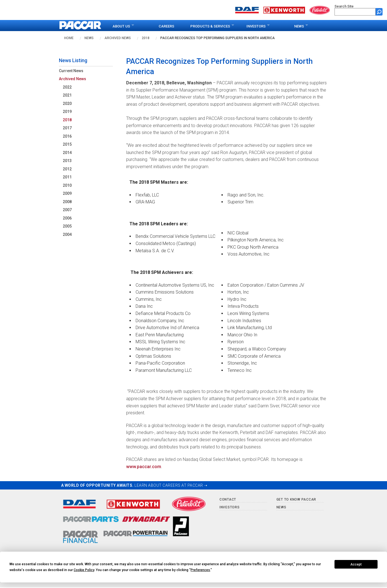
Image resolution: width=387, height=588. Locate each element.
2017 (67, 128)
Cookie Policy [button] (84, 570)
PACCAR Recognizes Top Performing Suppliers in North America (218, 38)
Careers (166, 26)
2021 (67, 95)
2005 (67, 226)
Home (69, 38)
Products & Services (210, 26)
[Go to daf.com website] (247, 10)
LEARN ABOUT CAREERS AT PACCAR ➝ (171, 485)
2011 (67, 177)
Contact (228, 499)
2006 (67, 218)
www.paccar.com (144, 467)
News (299, 26)
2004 (67, 234)
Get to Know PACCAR (296, 499)
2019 (67, 112)
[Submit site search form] (379, 12)
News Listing (73, 60)
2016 (67, 136)
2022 (67, 87)
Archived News (118, 38)
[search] (355, 12)
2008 (67, 202)
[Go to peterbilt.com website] (320, 10)
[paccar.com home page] (80, 26)
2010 (67, 185)
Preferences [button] (200, 570)
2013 (67, 161)
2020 (67, 104)
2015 (67, 144)
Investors (256, 26)
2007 (67, 210)
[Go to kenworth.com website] (284, 10)
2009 (67, 193)
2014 (67, 153)
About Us (121, 26)
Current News (71, 71)
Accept (356, 564)
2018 (146, 38)
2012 (67, 169)
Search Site (344, 6)
